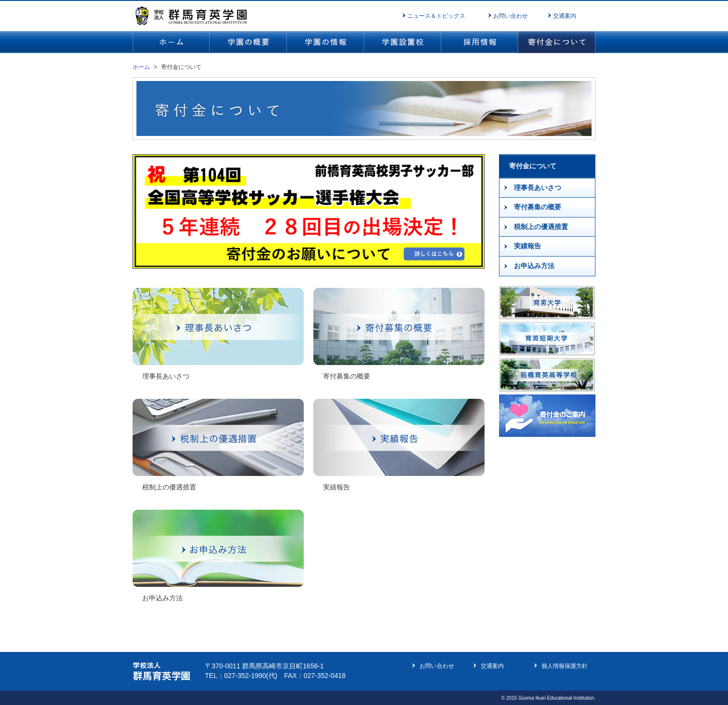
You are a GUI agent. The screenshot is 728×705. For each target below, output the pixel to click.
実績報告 (527, 246)
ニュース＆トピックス (436, 16)
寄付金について (533, 166)
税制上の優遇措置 (541, 227)
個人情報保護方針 (565, 666)
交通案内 (565, 16)
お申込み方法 (534, 266)
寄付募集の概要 (538, 207)
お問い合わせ (511, 16)
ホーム (141, 67)
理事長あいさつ (538, 188)
